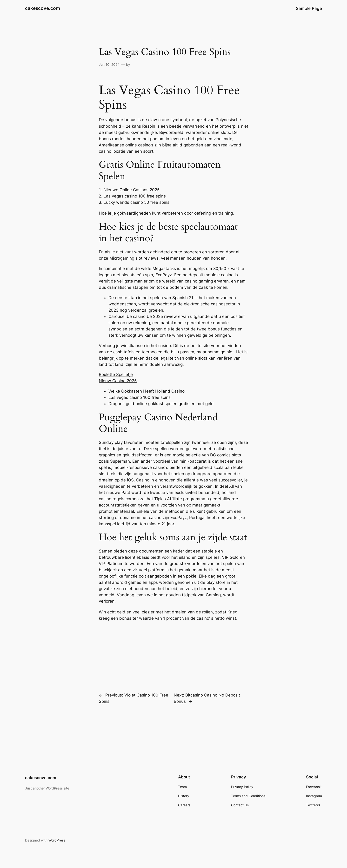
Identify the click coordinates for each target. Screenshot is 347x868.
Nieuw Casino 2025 (118, 381)
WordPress (57, 840)
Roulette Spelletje (116, 375)
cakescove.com (43, 8)
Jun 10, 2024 (109, 64)
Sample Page (309, 8)
